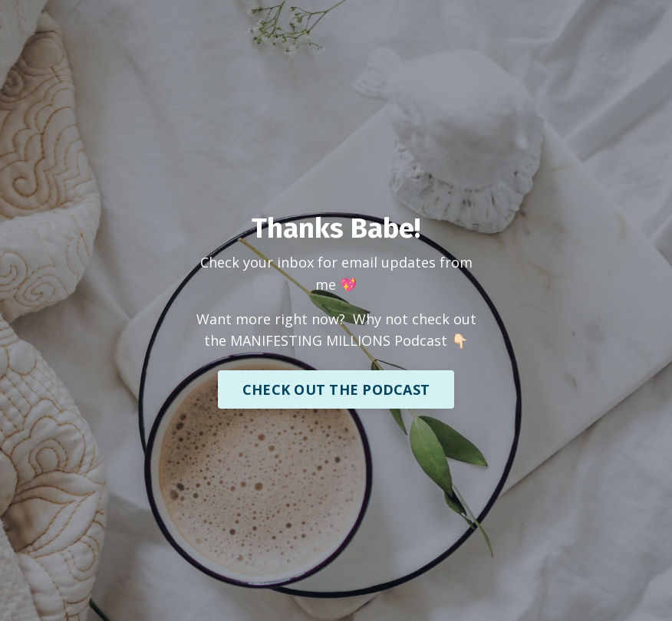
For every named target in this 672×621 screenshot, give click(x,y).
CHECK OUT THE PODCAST (336, 389)
